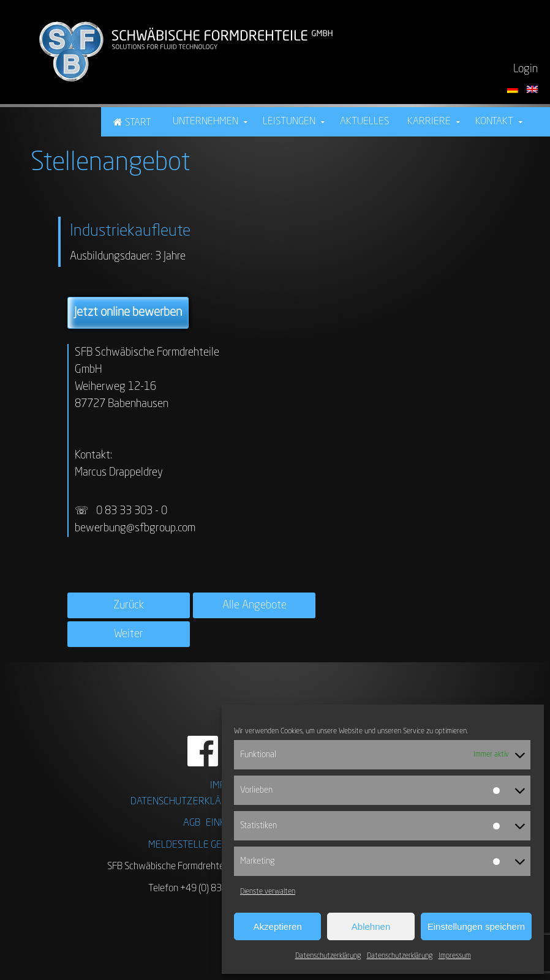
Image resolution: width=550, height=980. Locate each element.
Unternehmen (205, 122)
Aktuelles (364, 122)
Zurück (129, 605)
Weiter (129, 634)
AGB (192, 823)
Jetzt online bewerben (128, 313)
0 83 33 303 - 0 (133, 511)
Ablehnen (371, 926)
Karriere (429, 122)
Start (138, 123)
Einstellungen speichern (476, 926)
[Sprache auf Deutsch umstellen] (514, 89)
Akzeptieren (278, 926)
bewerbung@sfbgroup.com (135, 528)
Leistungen (289, 122)
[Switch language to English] (532, 89)
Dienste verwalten (268, 892)
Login (526, 69)
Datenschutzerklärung (328, 956)
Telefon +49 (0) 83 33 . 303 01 (209, 889)
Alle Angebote (254, 605)
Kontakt (494, 122)
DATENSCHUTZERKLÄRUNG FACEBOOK (211, 802)
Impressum (455, 956)
